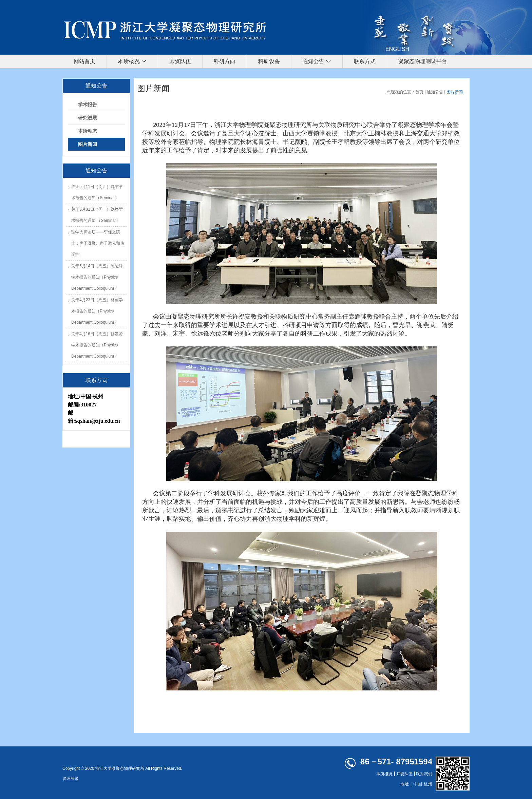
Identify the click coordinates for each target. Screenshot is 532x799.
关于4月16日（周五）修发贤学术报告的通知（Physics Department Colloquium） (97, 345)
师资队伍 (180, 61)
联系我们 (424, 774)
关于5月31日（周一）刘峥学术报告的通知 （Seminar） (97, 215)
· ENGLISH (396, 49)
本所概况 (132, 62)
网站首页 (84, 61)
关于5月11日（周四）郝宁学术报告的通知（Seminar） (97, 192)
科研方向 (225, 61)
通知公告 (317, 62)
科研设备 (269, 61)
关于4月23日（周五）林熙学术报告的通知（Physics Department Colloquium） (97, 311)
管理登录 (71, 779)
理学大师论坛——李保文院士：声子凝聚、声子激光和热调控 (98, 243)
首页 (419, 92)
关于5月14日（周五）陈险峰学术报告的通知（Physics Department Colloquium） (97, 277)
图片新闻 (455, 92)
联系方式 (365, 61)
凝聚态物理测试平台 (423, 61)
